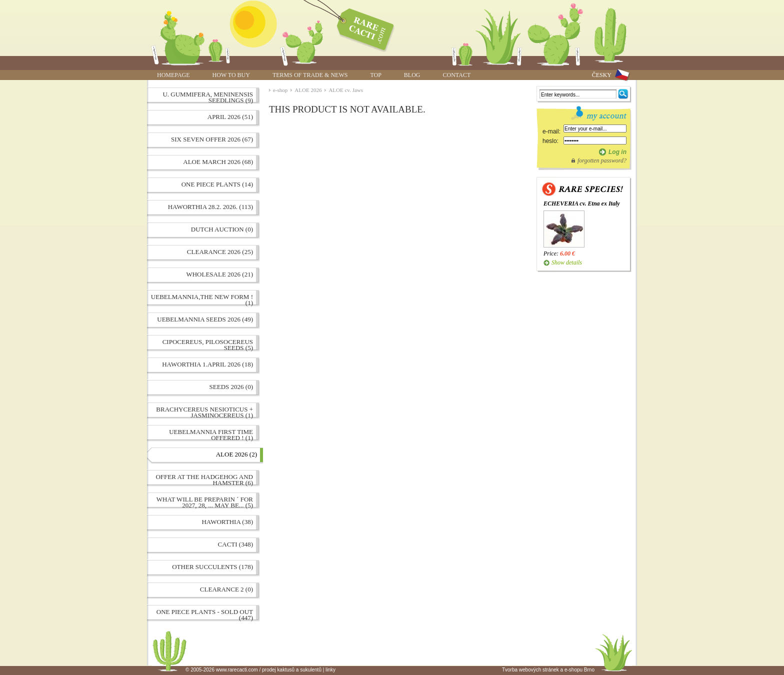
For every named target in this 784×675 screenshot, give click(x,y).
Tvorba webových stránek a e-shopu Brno (548, 670)
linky (330, 670)
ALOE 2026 (308, 90)
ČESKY (602, 75)
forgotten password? (602, 160)
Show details (567, 262)
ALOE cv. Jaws (346, 90)
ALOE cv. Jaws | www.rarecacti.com (360, 27)
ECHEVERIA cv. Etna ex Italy (582, 203)
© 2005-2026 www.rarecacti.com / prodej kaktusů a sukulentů (253, 670)
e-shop (280, 90)
